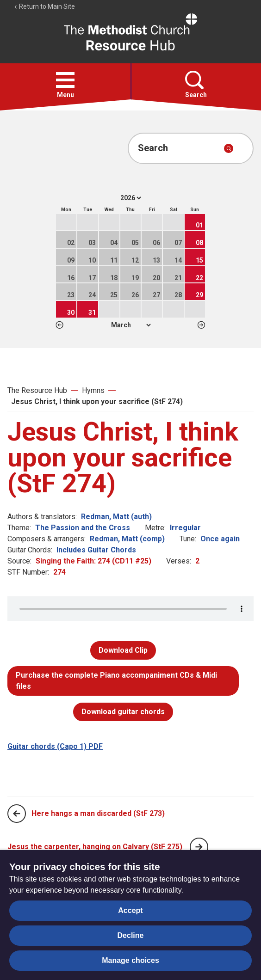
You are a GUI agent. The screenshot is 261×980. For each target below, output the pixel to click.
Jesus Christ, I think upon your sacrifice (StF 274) (97, 401)
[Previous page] (17, 814)
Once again (220, 539)
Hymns (93, 390)
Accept (130, 910)
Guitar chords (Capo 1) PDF (55, 746)
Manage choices (130, 960)
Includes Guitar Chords (96, 550)
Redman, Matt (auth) (116, 517)
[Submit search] (229, 148)
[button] (65, 80)
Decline (131, 935)
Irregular (185, 528)
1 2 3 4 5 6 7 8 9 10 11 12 (131, 325)
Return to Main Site (44, 6)
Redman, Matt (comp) (127, 539)
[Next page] (199, 847)
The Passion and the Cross (83, 528)
